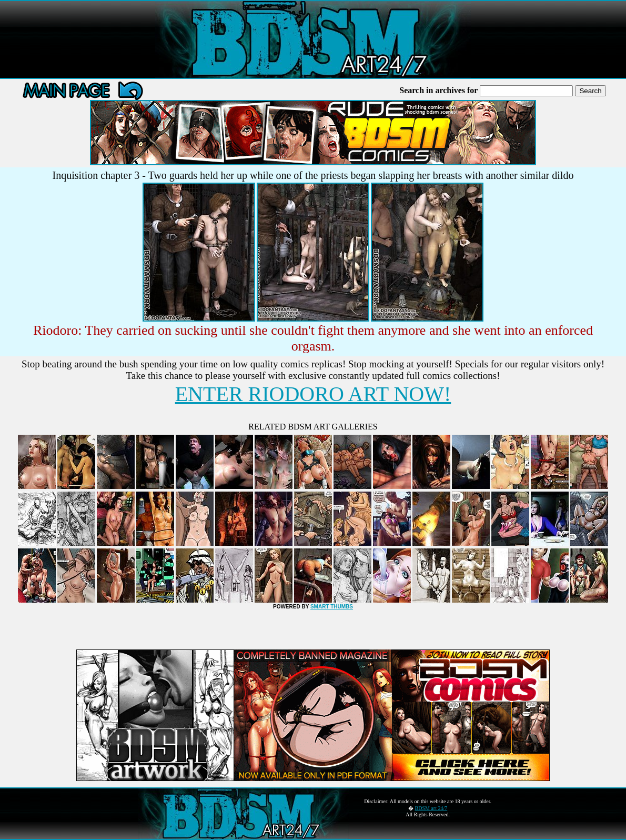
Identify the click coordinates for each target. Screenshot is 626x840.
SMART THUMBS (332, 607)
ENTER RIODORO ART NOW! (313, 394)
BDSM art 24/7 (431, 808)
